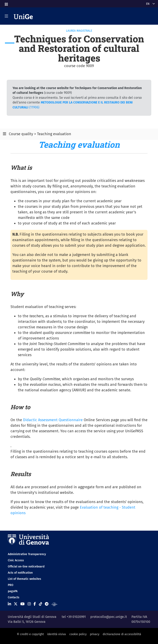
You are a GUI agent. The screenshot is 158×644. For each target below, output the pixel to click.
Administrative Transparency (27, 554)
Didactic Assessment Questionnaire (53, 420)
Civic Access (16, 560)
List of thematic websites (24, 579)
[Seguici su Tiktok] (41, 604)
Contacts (14, 597)
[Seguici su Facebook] (35, 604)
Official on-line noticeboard (26, 567)
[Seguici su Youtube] (22, 604)
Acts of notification (20, 573)
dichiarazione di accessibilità (122, 634)
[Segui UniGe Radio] (54, 604)
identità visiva (56, 634)
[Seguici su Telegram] (47, 604)
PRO (11, 585)
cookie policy (78, 634)
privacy (95, 634)
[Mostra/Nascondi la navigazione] (6, 16)
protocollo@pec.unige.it (109, 617)
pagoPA (13, 591)
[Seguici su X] (16, 604)
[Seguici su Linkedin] (9, 604)
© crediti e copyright (30, 634)
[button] (6, 3)
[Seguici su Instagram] (29, 604)
